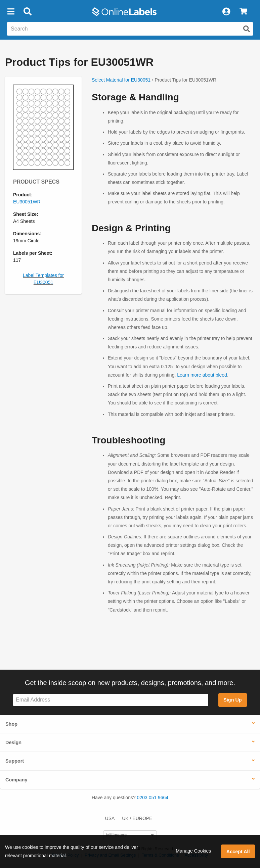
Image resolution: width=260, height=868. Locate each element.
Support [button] (15, 761)
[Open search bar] (27, 12)
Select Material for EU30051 (121, 80)
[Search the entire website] (130, 29)
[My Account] (226, 12)
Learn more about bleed (202, 375)
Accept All (238, 852)
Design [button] (13, 742)
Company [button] (16, 780)
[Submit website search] (247, 29)
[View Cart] (243, 12)
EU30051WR (27, 202)
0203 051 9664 (153, 798)
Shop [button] (11, 724)
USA (110, 818)
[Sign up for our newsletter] (111, 700)
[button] (11, 12)
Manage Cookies (193, 851)
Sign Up (232, 700)
